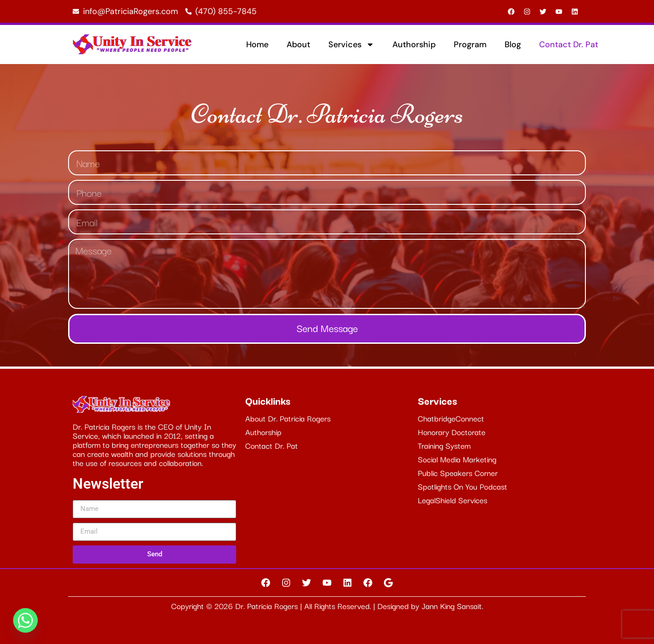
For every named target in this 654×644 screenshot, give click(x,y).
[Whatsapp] (25, 620)
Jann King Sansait (452, 606)
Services (351, 45)
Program (470, 45)
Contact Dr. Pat (569, 45)
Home (257, 45)
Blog (513, 45)
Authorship (414, 45)
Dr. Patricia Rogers (268, 606)
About (298, 45)
